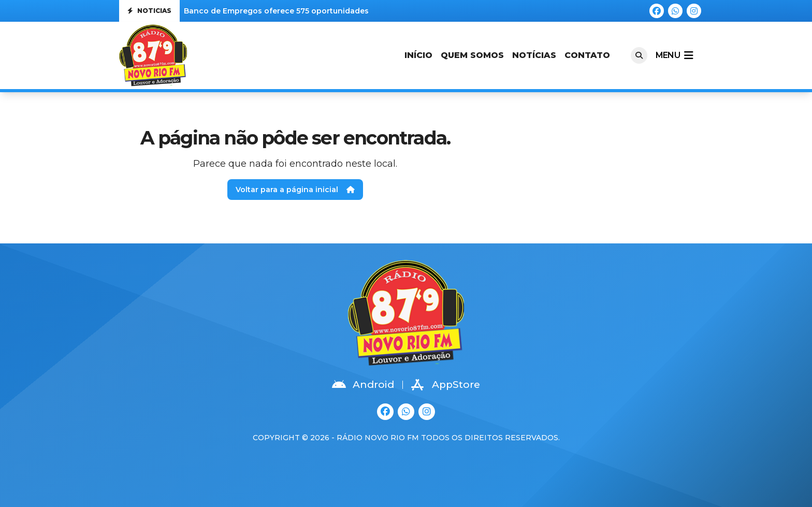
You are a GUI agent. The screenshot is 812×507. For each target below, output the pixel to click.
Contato (587, 55)
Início (418, 55)
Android (363, 385)
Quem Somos (472, 55)
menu (674, 55)
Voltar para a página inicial (295, 190)
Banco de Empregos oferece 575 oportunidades (276, 11)
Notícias (534, 55)
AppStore (446, 385)
